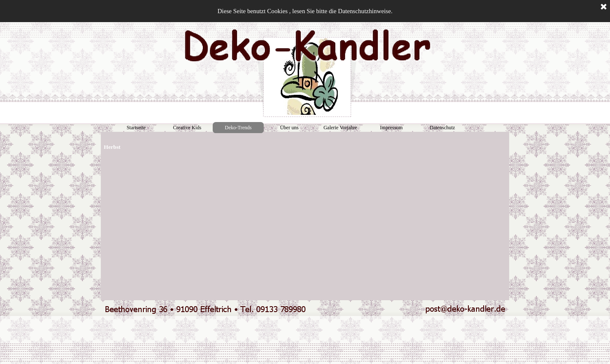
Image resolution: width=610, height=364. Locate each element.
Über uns (289, 128)
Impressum (391, 128)
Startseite (136, 128)
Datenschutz (442, 128)
